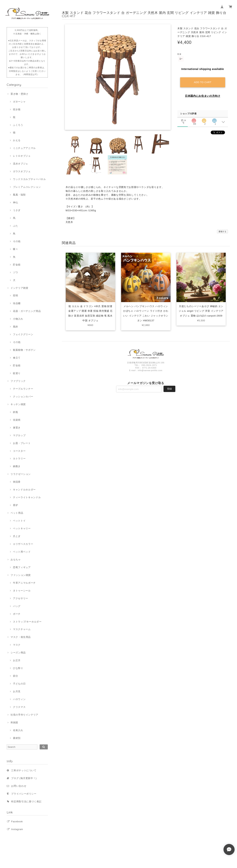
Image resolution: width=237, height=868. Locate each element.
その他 (17, 241)
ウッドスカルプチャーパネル (29, 179)
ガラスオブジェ (22, 171)
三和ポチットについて (24, 770)
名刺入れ (18, 730)
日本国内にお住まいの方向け (203, 95)
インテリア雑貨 (19, 288)
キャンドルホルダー (24, 490)
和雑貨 (14, 723)
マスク (17, 645)
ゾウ (15, 272)
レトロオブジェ (22, 156)
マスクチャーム (22, 629)
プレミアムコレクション (27, 187)
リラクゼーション (21, 474)
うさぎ (17, 210)
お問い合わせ (19, 786)
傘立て (17, 358)
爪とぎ (17, 536)
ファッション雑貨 (21, 575)
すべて (183, 120)
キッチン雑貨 (18, 404)
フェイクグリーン (23, 334)
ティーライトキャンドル (27, 497)
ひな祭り (18, 668)
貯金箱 (17, 265)
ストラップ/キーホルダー (27, 622)
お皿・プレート (22, 443)
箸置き (17, 428)
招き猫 (17, 109)
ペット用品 (17, 513)
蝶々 (15, 249)
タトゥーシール (22, 591)
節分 (15, 676)
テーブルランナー (23, 389)
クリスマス (19, 707)
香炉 (15, 505)
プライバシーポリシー (24, 794)
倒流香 (17, 482)
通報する (222, 232)
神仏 (15, 202)
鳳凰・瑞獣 (19, 195)
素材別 (17, 738)
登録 (169, 389)
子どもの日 (19, 684)
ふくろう (18, 125)
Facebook (17, 821)
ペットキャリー (22, 528)
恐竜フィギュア (22, 567)
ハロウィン (19, 699)
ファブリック (18, 381)
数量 (179, 54)
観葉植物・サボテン (24, 350)
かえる (17, 140)
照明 (15, 296)
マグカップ (19, 435)
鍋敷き (17, 466)
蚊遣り (17, 373)
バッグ (17, 606)
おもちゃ (16, 560)
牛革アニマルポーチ (24, 583)
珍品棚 (17, 303)
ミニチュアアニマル (24, 148)
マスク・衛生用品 (21, 637)
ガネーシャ (19, 102)
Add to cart (203, 82)
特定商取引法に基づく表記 (26, 801)
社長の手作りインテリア (24, 715)
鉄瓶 (15, 412)
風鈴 (15, 327)
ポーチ (17, 614)
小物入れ (18, 319)
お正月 (17, 660)
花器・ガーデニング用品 (27, 311)
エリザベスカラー (23, 544)
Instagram (17, 829)
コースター (19, 451)
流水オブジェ (21, 164)
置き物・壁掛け (19, 94)
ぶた (15, 226)
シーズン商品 (18, 653)
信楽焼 (17, 420)
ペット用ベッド (22, 552)
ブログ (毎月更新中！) (24, 778)
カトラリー (19, 459)
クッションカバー (23, 397)
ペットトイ (19, 521)
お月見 (17, 691)
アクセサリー (21, 598)
